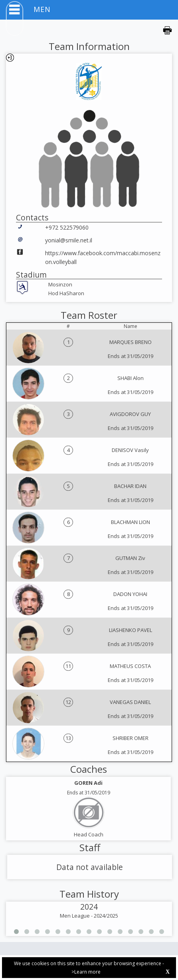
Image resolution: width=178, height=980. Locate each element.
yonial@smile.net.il (69, 240)
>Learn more (86, 972)
